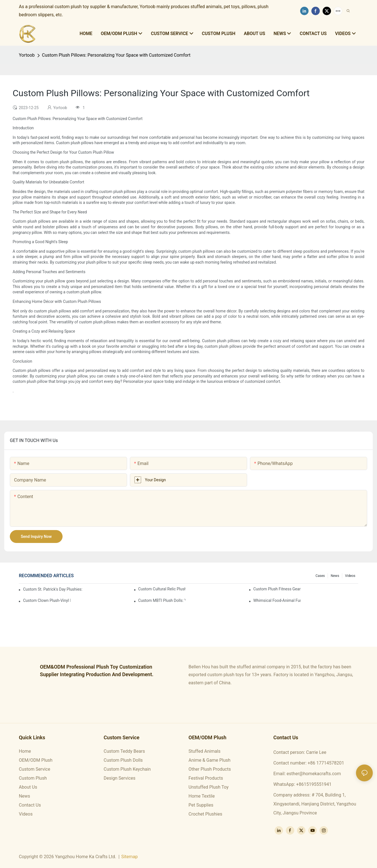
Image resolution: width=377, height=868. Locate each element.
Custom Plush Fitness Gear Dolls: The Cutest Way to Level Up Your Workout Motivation (277, 589)
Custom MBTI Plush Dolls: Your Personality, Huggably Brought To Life (162, 600)
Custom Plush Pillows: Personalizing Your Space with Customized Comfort (116, 55)
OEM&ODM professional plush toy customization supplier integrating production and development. (97, 671)
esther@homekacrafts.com (314, 774)
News (335, 576)
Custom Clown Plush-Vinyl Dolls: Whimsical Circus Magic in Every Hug (47, 600)
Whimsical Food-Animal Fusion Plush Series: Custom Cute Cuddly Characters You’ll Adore (277, 600)
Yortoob (27, 55)
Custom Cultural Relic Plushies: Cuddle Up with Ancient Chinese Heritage (162, 589)
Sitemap (129, 857)
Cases (320, 576)
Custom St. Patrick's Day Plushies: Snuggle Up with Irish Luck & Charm (53, 589)
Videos (350, 576)
